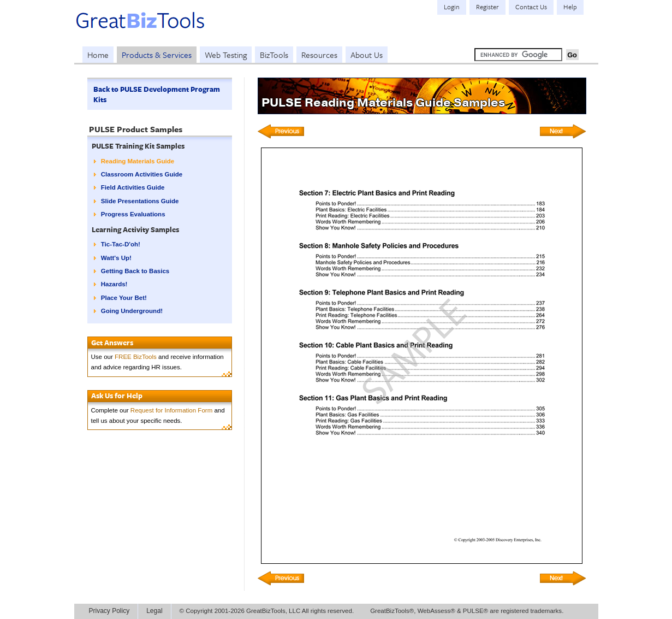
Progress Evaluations (133, 214)
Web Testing (226, 55)
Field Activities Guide (133, 187)
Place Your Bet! (124, 298)
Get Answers (112, 343)
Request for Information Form (171, 410)
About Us (367, 55)
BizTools (274, 55)
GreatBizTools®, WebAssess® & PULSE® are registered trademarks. (467, 611)
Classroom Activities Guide (142, 174)
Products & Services (157, 55)
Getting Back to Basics (135, 271)
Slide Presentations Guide (140, 201)
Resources (319, 55)
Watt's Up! (116, 258)
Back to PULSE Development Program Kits (157, 94)
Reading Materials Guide (138, 161)
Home (98, 55)
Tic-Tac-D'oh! (121, 244)
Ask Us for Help (117, 396)
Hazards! (114, 284)
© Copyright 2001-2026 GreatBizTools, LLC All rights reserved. (267, 611)
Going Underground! (132, 311)
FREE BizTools (136, 357)
